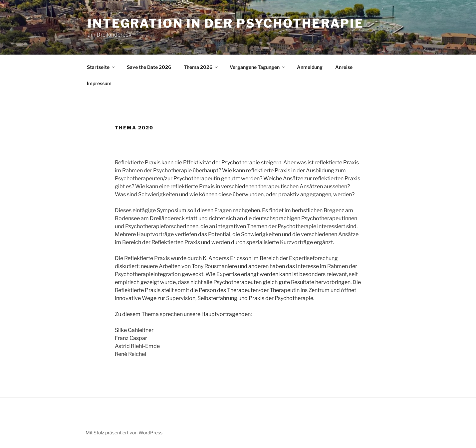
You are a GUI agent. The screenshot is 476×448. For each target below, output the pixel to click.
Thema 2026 (201, 67)
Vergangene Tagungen (258, 67)
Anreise (344, 67)
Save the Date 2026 (149, 67)
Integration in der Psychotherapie (226, 23)
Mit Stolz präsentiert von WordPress (124, 433)
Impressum (99, 83)
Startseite (101, 67)
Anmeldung (310, 67)
